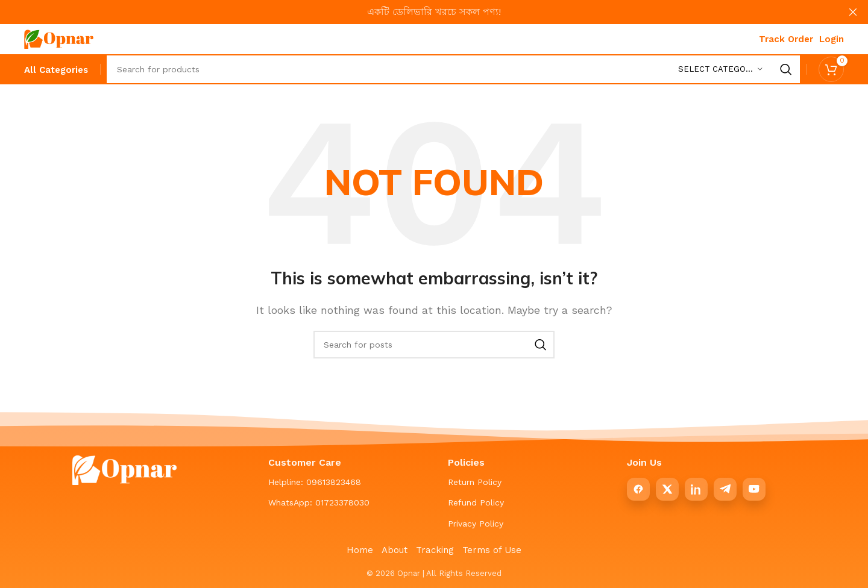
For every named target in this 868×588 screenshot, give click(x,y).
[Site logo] (59, 38)
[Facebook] (638, 489)
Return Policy (475, 482)
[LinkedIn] (696, 489)
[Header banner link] (416, 12)
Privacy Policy (476, 524)
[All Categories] (56, 70)
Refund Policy (476, 502)
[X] (667, 489)
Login (832, 39)
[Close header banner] (853, 12)
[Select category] (720, 69)
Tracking (435, 550)
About (395, 550)
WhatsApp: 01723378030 (319, 502)
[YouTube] (754, 489)
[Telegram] (725, 489)
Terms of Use (492, 550)
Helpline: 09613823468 (315, 482)
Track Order (786, 39)
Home (360, 550)
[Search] (453, 69)
